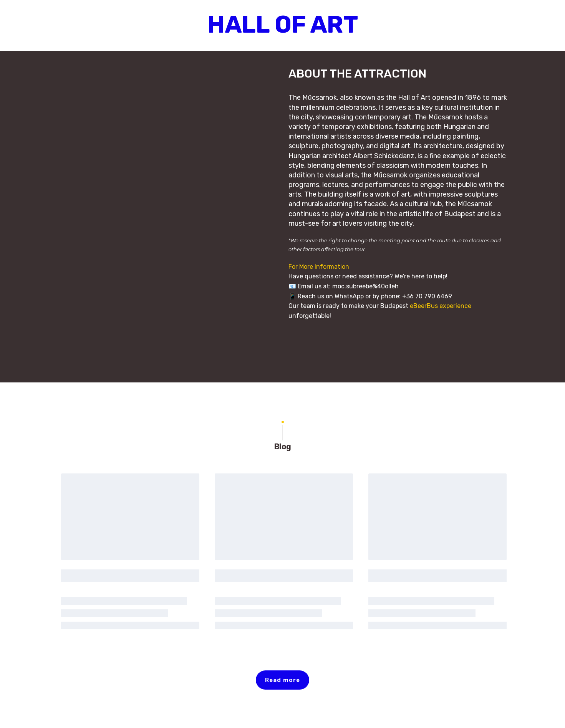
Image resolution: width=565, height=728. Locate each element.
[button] (282, 680)
